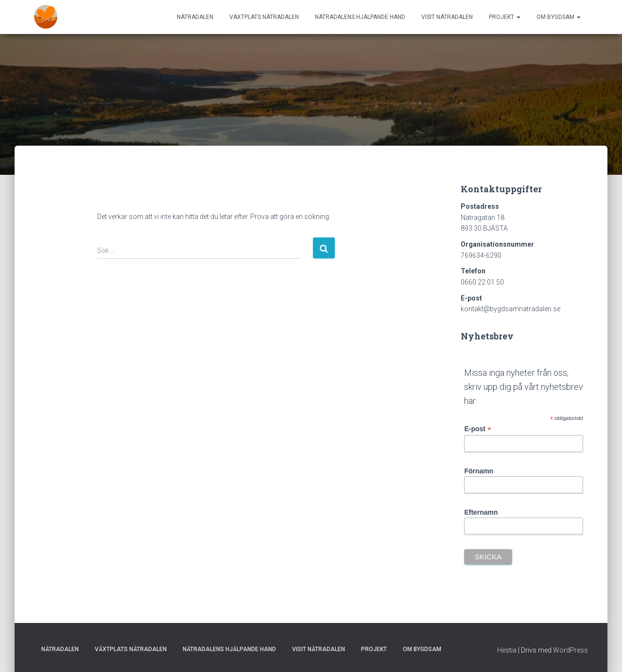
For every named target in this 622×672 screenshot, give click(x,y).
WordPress (570, 650)
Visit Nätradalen (447, 17)
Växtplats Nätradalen (264, 17)
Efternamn (481, 512)
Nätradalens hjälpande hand (360, 17)
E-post (478, 429)
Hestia (507, 650)
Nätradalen (195, 17)
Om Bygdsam (559, 17)
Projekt (505, 17)
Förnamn (479, 471)
